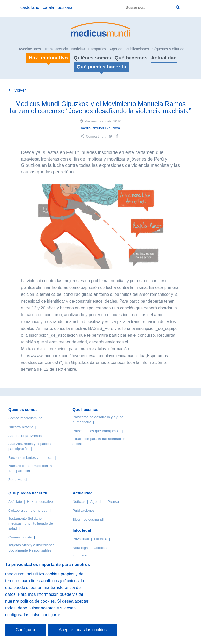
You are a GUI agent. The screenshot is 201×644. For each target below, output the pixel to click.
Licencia (101, 539)
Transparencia (56, 49)
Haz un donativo (40, 502)
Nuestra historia (21, 427)
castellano (30, 7)
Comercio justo (20, 537)
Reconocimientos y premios (30, 458)
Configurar (26, 630)
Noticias (78, 49)
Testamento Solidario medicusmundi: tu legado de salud (31, 523)
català (49, 7)
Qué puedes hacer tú (28, 493)
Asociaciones (30, 49)
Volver (20, 90)
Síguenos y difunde (168, 49)
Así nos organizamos (25, 436)
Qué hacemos (131, 58)
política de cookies (38, 601)
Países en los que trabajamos (96, 431)
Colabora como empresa (28, 511)
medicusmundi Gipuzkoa (101, 128)
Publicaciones (137, 49)
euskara (65, 7)
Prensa (113, 502)
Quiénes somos (93, 58)
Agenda (116, 49)
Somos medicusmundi (26, 418)
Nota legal (80, 548)
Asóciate (15, 502)
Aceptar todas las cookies (83, 630)
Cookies (100, 548)
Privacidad (81, 539)
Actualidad (164, 58)
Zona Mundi (18, 480)
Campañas (97, 49)
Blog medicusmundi (88, 519)
